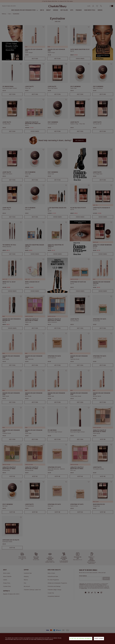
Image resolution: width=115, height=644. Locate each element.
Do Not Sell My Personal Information (81, 638)
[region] (57, 639)
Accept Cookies (99, 638)
